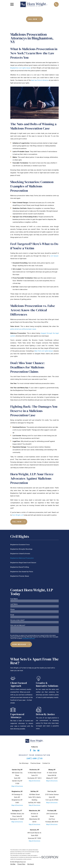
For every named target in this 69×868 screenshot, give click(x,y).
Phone (12, 609)
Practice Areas (35, 763)
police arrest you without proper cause (23, 329)
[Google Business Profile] (38, 750)
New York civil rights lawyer (44, 351)
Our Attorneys (24, 763)
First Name (14, 599)
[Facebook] (31, 750)
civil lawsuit (54, 256)
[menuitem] (34, 545)
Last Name (14, 604)
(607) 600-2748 (34, 758)
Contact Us (46, 763)
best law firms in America (40, 80)
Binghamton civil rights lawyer (20, 68)
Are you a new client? (17, 620)
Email (12, 615)
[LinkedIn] (34, 750)
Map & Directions (17, 786)
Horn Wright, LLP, (18, 515)
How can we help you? (18, 625)
